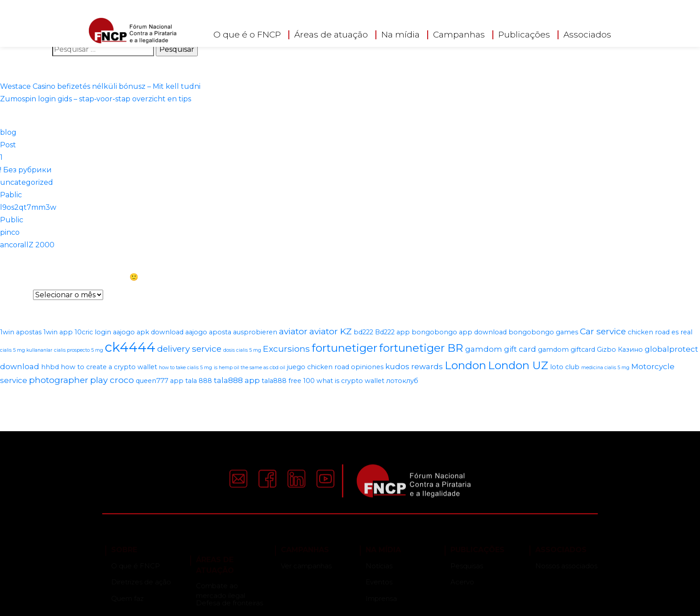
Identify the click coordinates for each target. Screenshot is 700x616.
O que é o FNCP (247, 34)
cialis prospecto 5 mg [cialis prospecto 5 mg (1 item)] (79, 350)
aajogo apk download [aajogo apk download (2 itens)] (148, 332)
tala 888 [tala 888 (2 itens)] (199, 381)
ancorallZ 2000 (27, 245)
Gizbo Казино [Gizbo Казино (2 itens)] (620, 350)
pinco (10, 232)
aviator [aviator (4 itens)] (293, 331)
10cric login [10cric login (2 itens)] (93, 332)
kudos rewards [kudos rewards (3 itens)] (414, 366)
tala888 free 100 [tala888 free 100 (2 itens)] (288, 381)
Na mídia (400, 34)
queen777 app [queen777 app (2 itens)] (160, 381)
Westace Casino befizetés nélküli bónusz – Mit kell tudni (100, 86)
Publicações (524, 34)
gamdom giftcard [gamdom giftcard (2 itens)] (567, 350)
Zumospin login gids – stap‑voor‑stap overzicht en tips (96, 99)
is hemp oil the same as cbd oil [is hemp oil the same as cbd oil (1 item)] (250, 368)
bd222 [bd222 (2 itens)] (363, 332)
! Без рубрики (26, 170)
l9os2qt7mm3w (28, 207)
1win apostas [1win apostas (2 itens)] (21, 332)
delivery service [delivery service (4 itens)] (189, 349)
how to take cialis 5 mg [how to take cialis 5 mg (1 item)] (185, 368)
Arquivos (16, 295)
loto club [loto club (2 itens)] (565, 367)
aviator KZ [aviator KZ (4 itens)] (331, 331)
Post (8, 145)
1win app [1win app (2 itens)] (58, 332)
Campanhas (459, 34)
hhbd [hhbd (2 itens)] (50, 367)
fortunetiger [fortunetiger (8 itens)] (344, 348)
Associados (587, 34)
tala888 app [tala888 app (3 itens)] (237, 380)
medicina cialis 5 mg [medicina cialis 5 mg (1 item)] (605, 368)
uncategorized (27, 182)
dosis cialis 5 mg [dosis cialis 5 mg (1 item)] (242, 350)
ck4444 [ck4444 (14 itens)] (130, 347)
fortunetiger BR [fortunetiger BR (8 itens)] (421, 348)
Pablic (11, 195)
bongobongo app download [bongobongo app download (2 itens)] (459, 332)
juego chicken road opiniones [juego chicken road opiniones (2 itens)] (335, 367)
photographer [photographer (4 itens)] (59, 380)
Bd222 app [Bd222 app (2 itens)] (392, 332)
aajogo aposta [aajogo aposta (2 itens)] (208, 332)
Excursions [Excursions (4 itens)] (286, 349)
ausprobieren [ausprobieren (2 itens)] (255, 332)
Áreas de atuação (331, 34)
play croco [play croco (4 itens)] (112, 380)
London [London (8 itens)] (465, 365)
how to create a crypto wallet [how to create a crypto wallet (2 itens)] (109, 367)
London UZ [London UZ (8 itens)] (518, 365)
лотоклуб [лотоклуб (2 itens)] (402, 381)
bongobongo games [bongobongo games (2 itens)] (543, 332)
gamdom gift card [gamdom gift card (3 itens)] (501, 349)
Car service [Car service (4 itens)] (603, 331)
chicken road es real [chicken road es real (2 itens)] (660, 332)
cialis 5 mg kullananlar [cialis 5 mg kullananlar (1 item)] (26, 350)
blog (8, 132)
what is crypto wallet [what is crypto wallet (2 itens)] (350, 381)
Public (12, 220)
